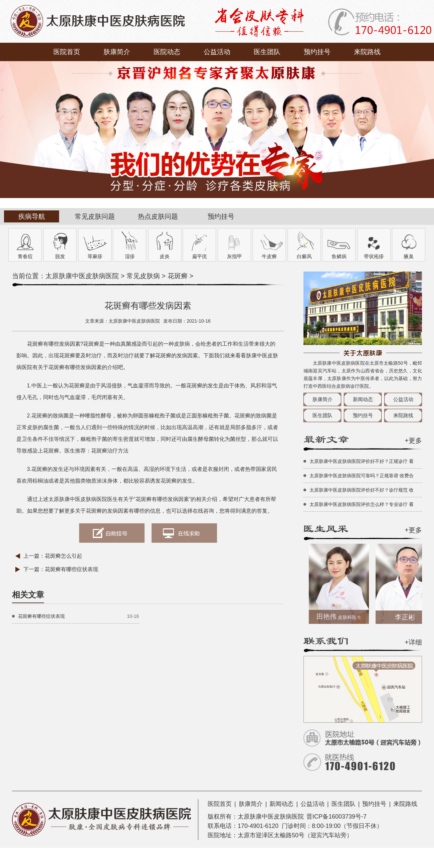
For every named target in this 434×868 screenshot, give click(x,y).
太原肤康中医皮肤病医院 (82, 276)
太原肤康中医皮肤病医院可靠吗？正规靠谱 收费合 (362, 476)
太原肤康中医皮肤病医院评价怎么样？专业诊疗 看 (362, 504)
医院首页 (67, 52)
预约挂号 (317, 52)
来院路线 (367, 52)
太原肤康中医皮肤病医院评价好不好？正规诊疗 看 (362, 461)
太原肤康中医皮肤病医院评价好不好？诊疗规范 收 (362, 490)
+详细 (413, 642)
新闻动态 (363, 399)
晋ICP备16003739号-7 (337, 817)
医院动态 (167, 52)
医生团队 (267, 52)
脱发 (60, 256)
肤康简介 (117, 52)
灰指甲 (235, 256)
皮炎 (165, 256)
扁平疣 (199, 256)
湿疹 (130, 256)
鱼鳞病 (339, 256)
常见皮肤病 (143, 276)
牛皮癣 (269, 256)
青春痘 (25, 256)
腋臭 (409, 256)
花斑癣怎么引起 (63, 556)
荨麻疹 (95, 256)
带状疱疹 (374, 256)
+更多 (413, 441)
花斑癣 (178, 276)
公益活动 (217, 52)
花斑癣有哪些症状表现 (71, 569)
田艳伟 (341, 617)
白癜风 (304, 256)
